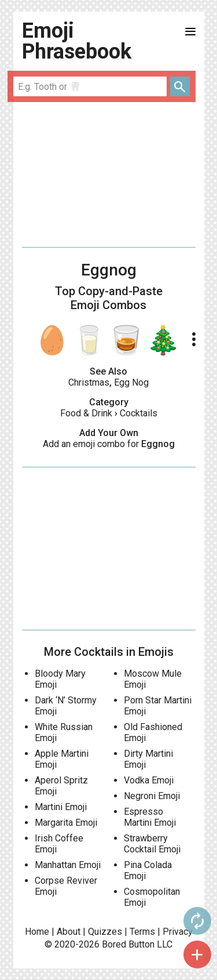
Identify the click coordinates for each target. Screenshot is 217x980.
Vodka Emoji (149, 780)
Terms (142, 932)
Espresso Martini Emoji (150, 817)
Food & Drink (86, 413)
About (69, 932)
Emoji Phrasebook (77, 41)
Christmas (89, 382)
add (197, 954)
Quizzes (105, 932)
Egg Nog (131, 382)
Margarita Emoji (66, 823)
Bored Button (128, 944)
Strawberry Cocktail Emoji (152, 844)
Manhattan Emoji (68, 865)
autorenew (197, 921)
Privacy (178, 932)
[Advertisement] (109, 175)
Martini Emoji (61, 807)
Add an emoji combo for (109, 444)
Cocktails (139, 413)
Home (37, 932)
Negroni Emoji (152, 796)
